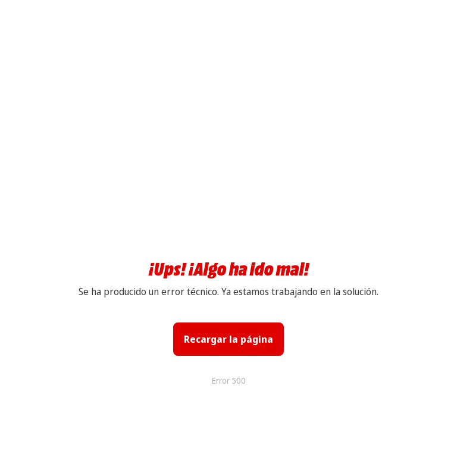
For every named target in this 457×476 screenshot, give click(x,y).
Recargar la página (228, 339)
